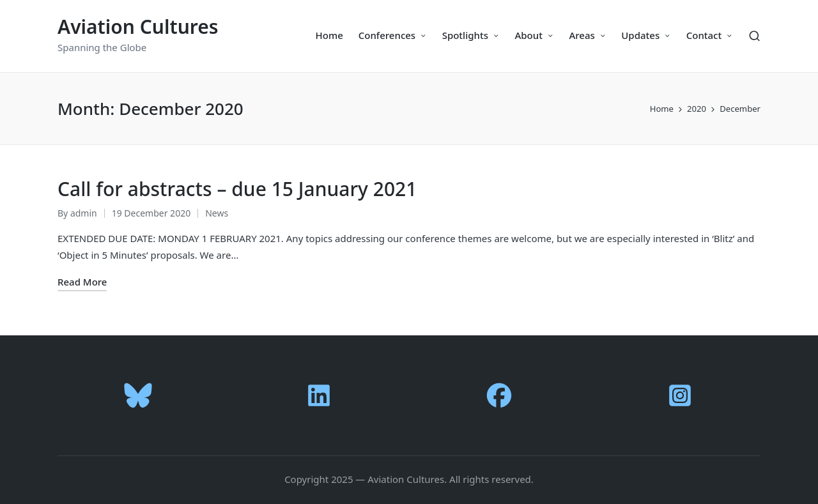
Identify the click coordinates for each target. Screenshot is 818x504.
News (217, 213)
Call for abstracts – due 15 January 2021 (237, 189)
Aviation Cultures (138, 27)
